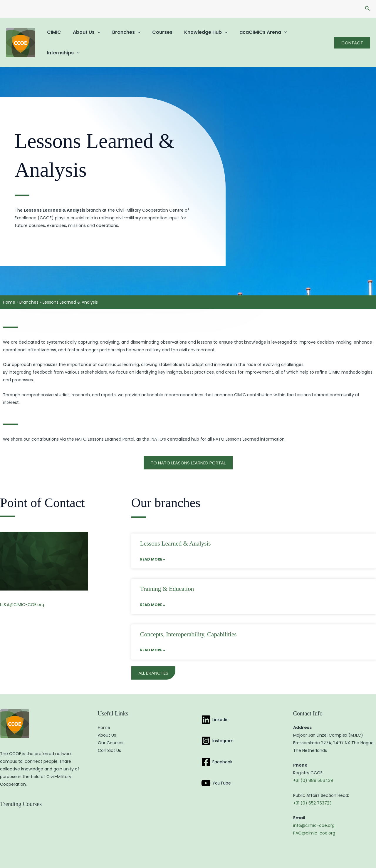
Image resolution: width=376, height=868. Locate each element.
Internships (299, 37)
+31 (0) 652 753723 (312, 791)
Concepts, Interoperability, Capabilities (188, 623)
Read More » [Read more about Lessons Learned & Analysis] (153, 547)
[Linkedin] (215, 708)
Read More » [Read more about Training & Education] (153, 593)
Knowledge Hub (195, 37)
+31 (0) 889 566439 (313, 769)
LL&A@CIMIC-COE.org (22, 593)
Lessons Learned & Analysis (176, 532)
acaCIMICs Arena (250, 37)
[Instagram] (217, 729)
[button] (367, 9)
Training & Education (167, 577)
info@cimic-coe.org (314, 814)
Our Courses (111, 731)
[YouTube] (216, 771)
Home (9, 290)
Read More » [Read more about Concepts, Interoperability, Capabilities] (153, 638)
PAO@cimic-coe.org (314, 821)
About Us (83, 37)
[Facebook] (217, 750)
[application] (94, 37)
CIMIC (53, 37)
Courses (154, 37)
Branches (121, 37)
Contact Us (109, 739)
